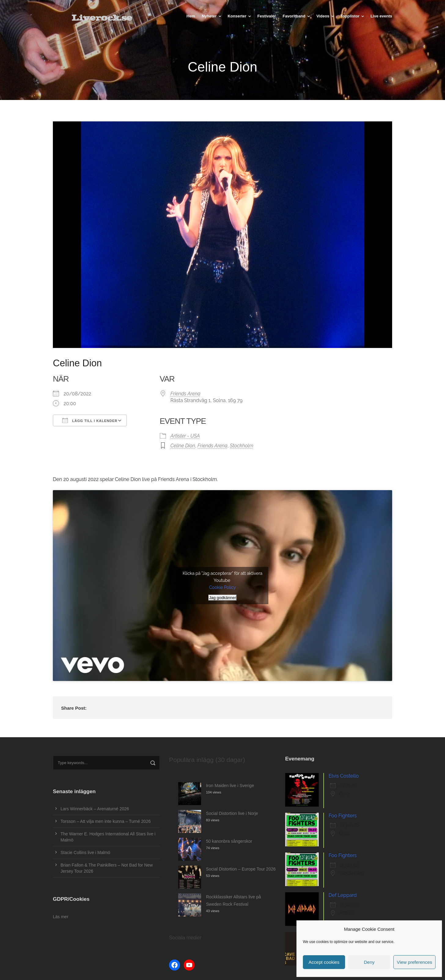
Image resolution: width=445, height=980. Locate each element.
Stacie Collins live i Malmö (85, 852)
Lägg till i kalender (90, 420)
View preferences (414, 962)
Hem (191, 16)
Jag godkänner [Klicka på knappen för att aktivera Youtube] (223, 598)
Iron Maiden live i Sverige (230, 786)
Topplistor (350, 16)
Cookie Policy (222, 587)
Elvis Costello (344, 776)
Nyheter (209, 16)
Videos (323, 16)
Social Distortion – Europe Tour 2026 (241, 869)
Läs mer (61, 917)
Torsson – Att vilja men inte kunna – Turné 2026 (106, 821)
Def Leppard (343, 895)
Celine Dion (183, 446)
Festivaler (267, 16)
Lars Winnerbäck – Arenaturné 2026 (95, 809)
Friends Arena (186, 394)
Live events (381, 16)
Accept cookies (324, 962)
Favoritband (294, 16)
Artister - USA (185, 436)
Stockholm (242, 446)
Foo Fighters (343, 816)
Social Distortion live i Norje (232, 813)
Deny (369, 962)
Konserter (237, 16)
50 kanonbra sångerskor (229, 841)
